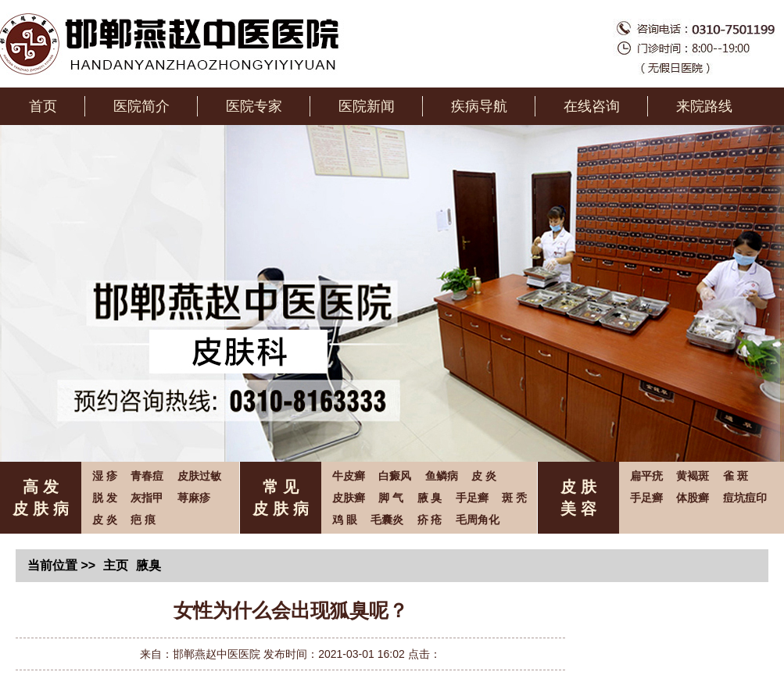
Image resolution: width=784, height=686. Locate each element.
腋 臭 (430, 498)
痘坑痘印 (745, 498)
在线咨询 (592, 106)
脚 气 (391, 498)
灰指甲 (147, 498)
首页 (43, 106)
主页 (116, 565)
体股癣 (693, 498)
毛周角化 (478, 520)
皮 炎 (105, 520)
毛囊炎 (387, 520)
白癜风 (395, 476)
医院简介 (141, 106)
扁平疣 (646, 476)
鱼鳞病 (442, 476)
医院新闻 (367, 106)
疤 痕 (143, 520)
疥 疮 (430, 520)
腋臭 (149, 565)
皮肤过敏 (199, 476)
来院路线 (704, 106)
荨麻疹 (194, 498)
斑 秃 (514, 498)
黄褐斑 (693, 476)
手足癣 (472, 498)
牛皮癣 (349, 476)
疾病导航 (479, 106)
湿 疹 (105, 476)
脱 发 (105, 498)
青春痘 (147, 476)
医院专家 (254, 106)
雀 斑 (736, 476)
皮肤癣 (349, 498)
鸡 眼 (345, 520)
